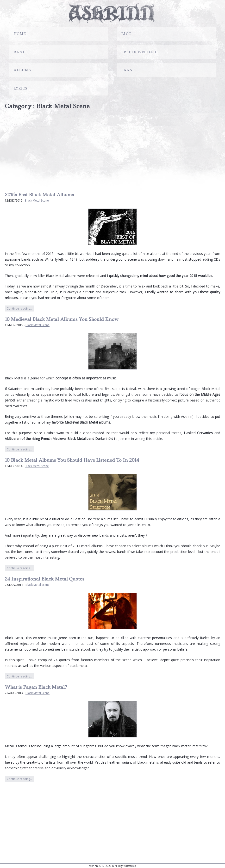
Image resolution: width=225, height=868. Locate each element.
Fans (127, 70)
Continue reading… (20, 308)
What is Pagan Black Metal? (36, 687)
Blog (126, 34)
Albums (22, 70)
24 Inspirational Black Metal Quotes (45, 579)
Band (19, 52)
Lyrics (20, 88)
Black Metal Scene (37, 201)
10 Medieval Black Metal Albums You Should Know (62, 319)
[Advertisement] (112, 151)
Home (20, 34)
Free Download (139, 52)
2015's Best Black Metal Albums (39, 195)
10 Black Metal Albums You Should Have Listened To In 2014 (72, 460)
